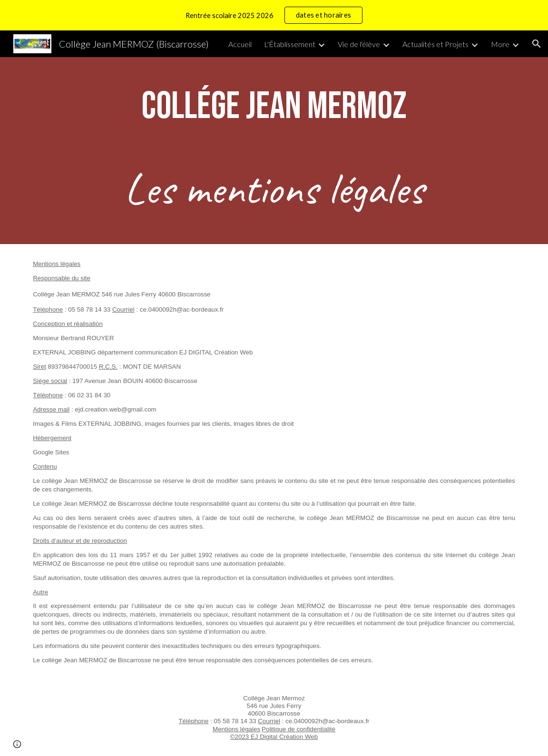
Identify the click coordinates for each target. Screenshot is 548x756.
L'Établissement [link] (290, 44)
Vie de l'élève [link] (359, 44)
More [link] (500, 44)
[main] (274, 107)
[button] (537, 44)
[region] (274, 15)
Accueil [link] (240, 44)
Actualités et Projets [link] (435, 44)
